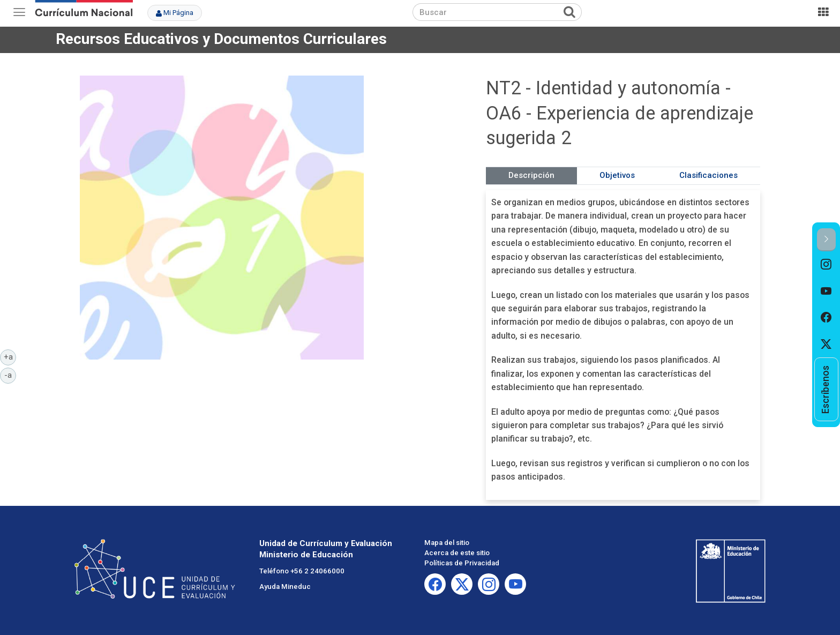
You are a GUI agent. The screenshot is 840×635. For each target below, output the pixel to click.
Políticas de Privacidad (462, 563)
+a (10, 356)
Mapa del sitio (447, 543)
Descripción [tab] (531, 175)
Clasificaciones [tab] (708, 175)
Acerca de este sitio (457, 553)
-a (10, 375)
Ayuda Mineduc (285, 587)
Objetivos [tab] (617, 175)
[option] (826, 265)
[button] (826, 240)
